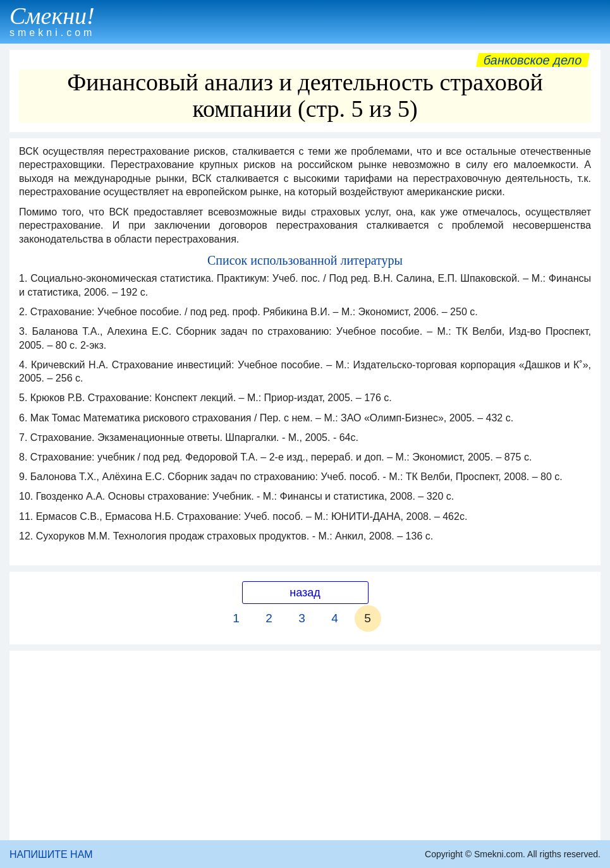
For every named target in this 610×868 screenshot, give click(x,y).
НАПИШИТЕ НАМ (51, 854)
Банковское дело (533, 60)
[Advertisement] (305, 745)
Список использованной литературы (305, 260)
